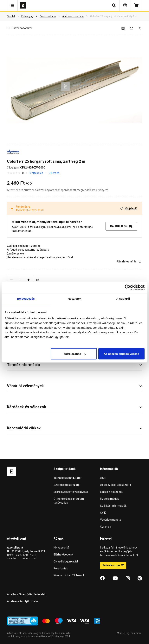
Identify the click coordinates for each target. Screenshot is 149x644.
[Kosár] (136, 5)
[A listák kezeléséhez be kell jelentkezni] (125, 28)
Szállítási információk (113, 506)
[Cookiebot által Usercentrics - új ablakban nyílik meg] (128, 287)
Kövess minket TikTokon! (69, 575)
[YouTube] (115, 578)
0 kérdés (54, 173)
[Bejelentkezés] (125, 5)
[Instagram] (128, 578)
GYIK (103, 513)
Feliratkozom (113, 565)
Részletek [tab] (74, 298)
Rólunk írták (61, 568)
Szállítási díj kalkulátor (67, 485)
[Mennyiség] (20, 280)
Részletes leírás (130, 261)
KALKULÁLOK (121, 226)
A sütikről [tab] (123, 298)
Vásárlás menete (111, 520)
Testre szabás (74, 354)
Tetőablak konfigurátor (68, 478)
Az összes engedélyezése (122, 354)
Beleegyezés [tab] (26, 298)
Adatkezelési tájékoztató (116, 485)
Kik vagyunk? (61, 548)
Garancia (106, 527)
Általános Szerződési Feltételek (26, 594)
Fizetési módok (109, 499)
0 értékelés (36, 173)
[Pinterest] (140, 578)
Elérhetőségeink (63, 555)
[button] (12, 5)
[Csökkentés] (11, 280)
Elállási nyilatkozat (111, 492)
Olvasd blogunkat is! (66, 561)
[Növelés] (29, 280)
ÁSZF (104, 478)
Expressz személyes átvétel (71, 492)
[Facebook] (102, 578)
